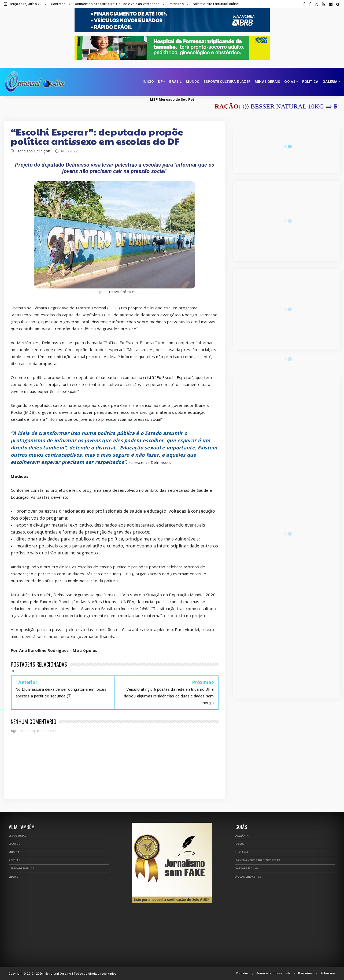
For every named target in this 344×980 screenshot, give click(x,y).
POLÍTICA (310, 82)
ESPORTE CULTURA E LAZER (227, 82)
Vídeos (13, 877)
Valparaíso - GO (247, 868)
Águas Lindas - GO (249, 877)
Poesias (14, 860)
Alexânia (242, 836)
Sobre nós (328, 973)
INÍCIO (148, 82)
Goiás (240, 844)
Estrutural (17, 836)
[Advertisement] (58, 922)
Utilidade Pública (22, 868)
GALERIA (330, 82)
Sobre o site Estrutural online (216, 4)
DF (160, 82)
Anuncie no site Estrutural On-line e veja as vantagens (117, 4)
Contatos (58, 4)
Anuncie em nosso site (273, 973)
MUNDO (193, 82)
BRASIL (175, 82)
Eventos (14, 844)
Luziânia (242, 852)
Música (14, 852)
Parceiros (176, 4)
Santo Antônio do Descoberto (258, 860)
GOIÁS (290, 82)
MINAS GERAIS (267, 82)
